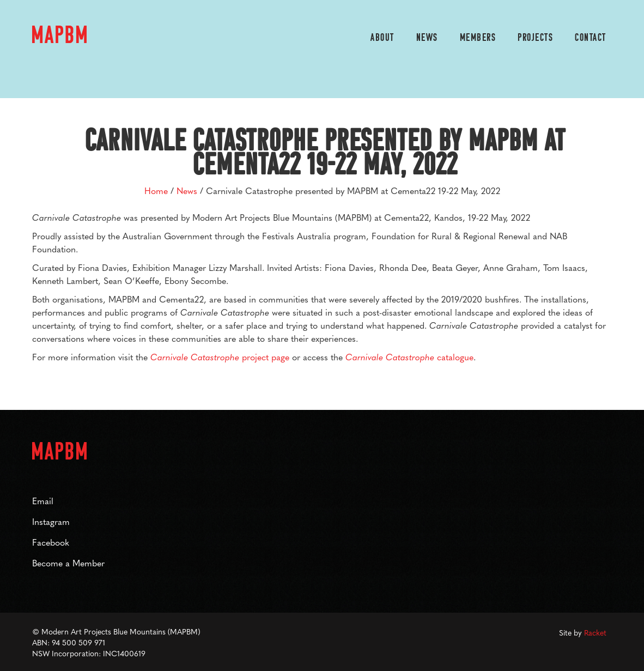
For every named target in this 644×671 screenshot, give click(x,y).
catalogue (409, 357)
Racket (595, 632)
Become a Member (68, 563)
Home (156, 191)
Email (43, 501)
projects (535, 38)
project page (220, 357)
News (427, 38)
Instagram (51, 521)
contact (591, 38)
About (382, 38)
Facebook (51, 542)
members (478, 38)
